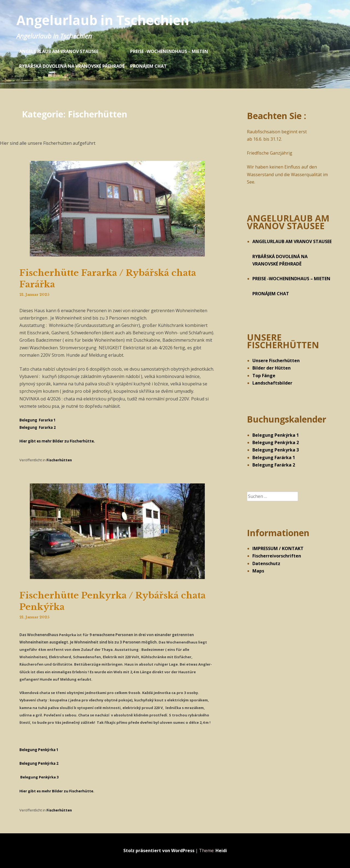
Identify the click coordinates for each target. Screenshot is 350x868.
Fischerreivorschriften (277, 556)
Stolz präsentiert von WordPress (159, 851)
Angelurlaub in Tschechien (103, 20)
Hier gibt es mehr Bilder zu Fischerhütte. (57, 441)
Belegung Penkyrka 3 (276, 450)
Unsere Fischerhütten (276, 361)
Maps (258, 571)
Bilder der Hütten (272, 368)
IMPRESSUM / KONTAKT (278, 548)
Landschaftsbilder (272, 383)
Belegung (39, 763)
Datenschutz (266, 563)
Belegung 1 (39, 750)
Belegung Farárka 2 (274, 465)
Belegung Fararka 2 (38, 427)
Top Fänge (264, 376)
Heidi (221, 851)
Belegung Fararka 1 (38, 420)
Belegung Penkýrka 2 (276, 442)
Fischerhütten (59, 460)
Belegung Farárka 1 (274, 457)
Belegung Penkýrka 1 (276, 435)
